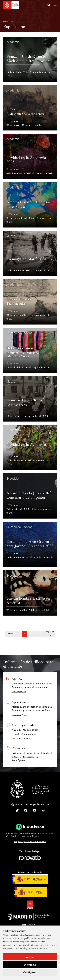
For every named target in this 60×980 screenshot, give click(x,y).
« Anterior (10, 634)
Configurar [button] (30, 972)
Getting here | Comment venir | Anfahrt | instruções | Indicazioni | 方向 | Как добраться (32, 757)
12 (41, 634)
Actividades (8, 22)
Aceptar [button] (30, 957)
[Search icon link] (49, 5)
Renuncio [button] (30, 965)
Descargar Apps (19, 715)
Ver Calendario (19, 692)
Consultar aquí (29, 734)
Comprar (27, 738)
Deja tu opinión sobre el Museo (30, 841)
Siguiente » (50, 634)
